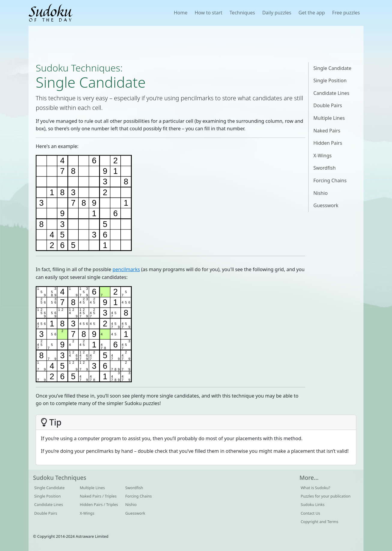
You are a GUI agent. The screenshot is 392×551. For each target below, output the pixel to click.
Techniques (242, 13)
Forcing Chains (330, 180)
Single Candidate (332, 68)
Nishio (321, 193)
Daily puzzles (277, 13)
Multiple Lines (329, 118)
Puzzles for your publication (326, 496)
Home (181, 13)
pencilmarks (126, 269)
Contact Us (311, 513)
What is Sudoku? (316, 488)
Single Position (330, 80)
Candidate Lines (331, 93)
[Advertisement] (196, 44)
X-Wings (323, 156)
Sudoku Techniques (78, 68)
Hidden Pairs (328, 143)
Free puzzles (346, 13)
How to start (208, 13)
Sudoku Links (313, 504)
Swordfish (324, 168)
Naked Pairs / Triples (98, 496)
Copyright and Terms (320, 522)
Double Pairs (328, 105)
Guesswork (326, 205)
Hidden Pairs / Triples (99, 504)
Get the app (312, 13)
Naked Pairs (327, 131)
